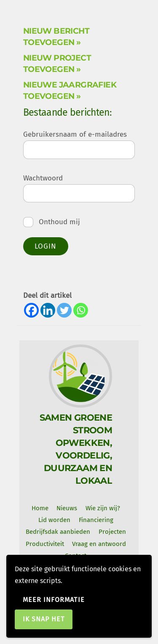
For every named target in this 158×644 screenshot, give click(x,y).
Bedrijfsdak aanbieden (58, 532)
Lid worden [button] (54, 520)
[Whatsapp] (81, 310)
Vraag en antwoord (99, 544)
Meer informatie (54, 600)
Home (40, 508)
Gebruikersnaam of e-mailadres (75, 134)
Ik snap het (44, 619)
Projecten (112, 532)
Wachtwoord (43, 178)
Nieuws (67, 508)
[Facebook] (31, 310)
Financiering (96, 520)
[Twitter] (64, 310)
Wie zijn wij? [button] (103, 508)
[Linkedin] (48, 310)
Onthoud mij (52, 222)
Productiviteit (45, 544)
